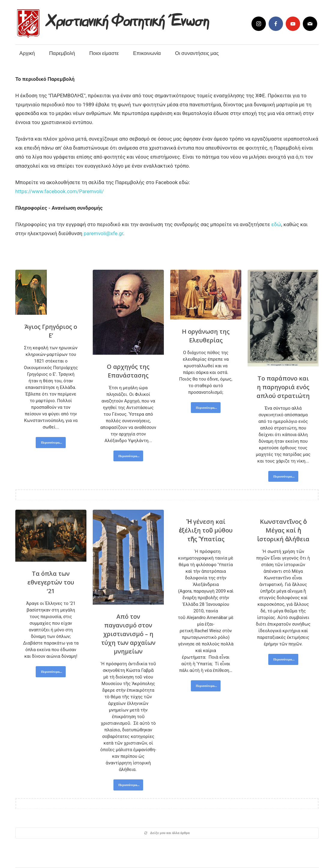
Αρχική (27, 53)
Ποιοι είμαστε (104, 53)
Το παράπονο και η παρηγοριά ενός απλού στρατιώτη (283, 387)
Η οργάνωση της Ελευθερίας (206, 336)
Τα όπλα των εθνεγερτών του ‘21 (51, 582)
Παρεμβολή (62, 53)
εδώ (276, 224)
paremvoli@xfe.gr (104, 233)
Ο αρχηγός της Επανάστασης (128, 371)
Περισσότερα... (51, 442)
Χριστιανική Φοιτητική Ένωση (128, 19)
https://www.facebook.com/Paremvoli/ (60, 191)
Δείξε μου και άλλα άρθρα (167, 833)
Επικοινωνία (147, 53)
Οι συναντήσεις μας (197, 53)
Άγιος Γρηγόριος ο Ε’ (51, 331)
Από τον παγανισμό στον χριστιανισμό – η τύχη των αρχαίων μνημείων (128, 634)
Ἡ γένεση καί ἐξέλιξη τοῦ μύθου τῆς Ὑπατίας (206, 530)
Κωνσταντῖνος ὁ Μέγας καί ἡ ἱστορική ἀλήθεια (283, 530)
